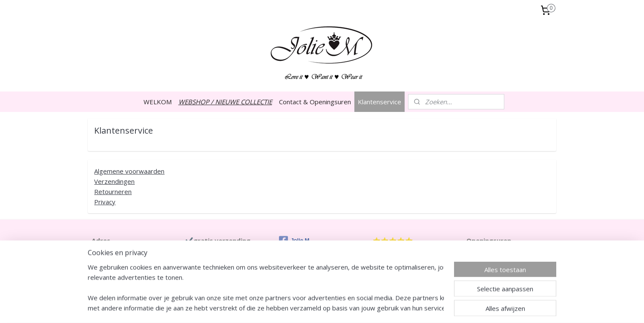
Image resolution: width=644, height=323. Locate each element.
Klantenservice (379, 102)
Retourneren (113, 192)
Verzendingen (114, 181)
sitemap (282, 307)
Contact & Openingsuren (315, 102)
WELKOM (158, 102)
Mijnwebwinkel (407, 307)
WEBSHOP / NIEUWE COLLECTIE (225, 102)
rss (300, 307)
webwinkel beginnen (332, 307)
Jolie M (294, 240)
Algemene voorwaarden (129, 171)
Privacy (105, 202)
